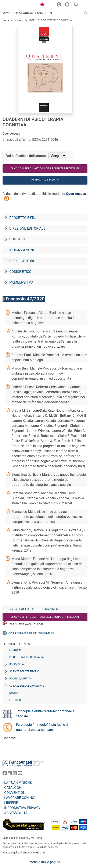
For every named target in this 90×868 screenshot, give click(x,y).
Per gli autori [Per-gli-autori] (22, 261)
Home (6, 20)
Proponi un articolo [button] (45, 180)
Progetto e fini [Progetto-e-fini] (23, 218)
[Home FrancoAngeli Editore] (17, 5)
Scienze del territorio (24, 671)
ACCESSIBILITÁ (16, 813)
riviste (17, 20)
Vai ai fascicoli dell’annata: (34, 609)
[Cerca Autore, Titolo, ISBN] (47, 13)
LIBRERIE (11, 803)
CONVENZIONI (15, 793)
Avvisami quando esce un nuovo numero (31, 633)
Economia (16, 650)
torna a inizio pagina (45, 862)
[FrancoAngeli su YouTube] (20, 774)
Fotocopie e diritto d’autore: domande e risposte (45, 714)
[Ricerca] (86, 13)
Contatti (17, 239)
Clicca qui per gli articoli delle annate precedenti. (45, 169)
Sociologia (17, 664)
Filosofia (15, 700)
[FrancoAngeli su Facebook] (5, 774)
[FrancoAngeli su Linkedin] (10, 774)
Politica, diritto (20, 679)
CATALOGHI (13, 788)
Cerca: (6, 13)
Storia (14, 693)
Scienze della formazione (27, 686)
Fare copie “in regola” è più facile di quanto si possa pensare (42, 727)
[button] (41, 5)
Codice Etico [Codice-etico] (20, 272)
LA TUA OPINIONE (18, 783)
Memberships (21, 282)
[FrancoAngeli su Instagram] (15, 774)
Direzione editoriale (27, 228)
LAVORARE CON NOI (20, 798)
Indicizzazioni (22, 250)
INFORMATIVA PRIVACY (22, 808)
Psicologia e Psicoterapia (26, 657)
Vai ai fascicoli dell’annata (26, 156)
